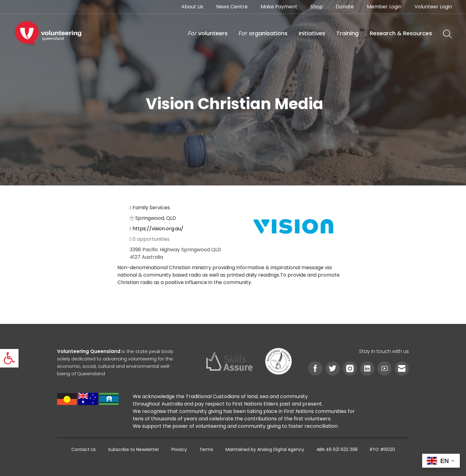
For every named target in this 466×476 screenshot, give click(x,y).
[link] (9, 358)
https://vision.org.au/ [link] (158, 229)
